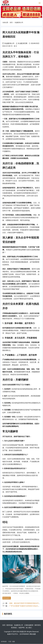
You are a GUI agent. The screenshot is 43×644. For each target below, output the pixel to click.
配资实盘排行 (7, 598)
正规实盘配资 (29, 625)
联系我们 (14, 628)
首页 (11, 22)
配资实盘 (10, 625)
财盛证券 (23, 632)
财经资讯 (38, 625)
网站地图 (33, 634)
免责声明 (21, 628)
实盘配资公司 (19, 22)
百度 (10, 642)
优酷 (13, 642)
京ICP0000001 (24, 634)
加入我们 (29, 628)
